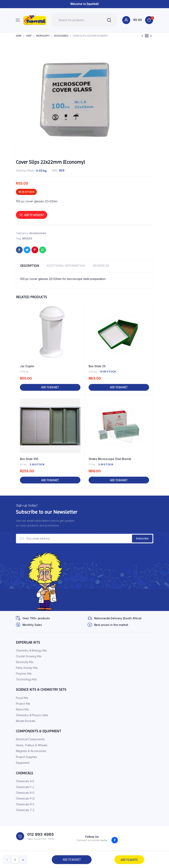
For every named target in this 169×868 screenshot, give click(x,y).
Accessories (61, 36)
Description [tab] (29, 266)
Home (19, 36)
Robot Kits (22, 709)
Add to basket (72, 860)
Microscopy (43, 36)
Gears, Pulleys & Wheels (32, 745)
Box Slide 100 (29, 459)
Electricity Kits (25, 662)
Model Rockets (26, 721)
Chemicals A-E (25, 781)
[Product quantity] (15, 860)
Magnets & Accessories (31, 751)
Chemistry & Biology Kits (32, 650)
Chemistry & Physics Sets (32, 715)
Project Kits (23, 704)
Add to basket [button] (50, 387)
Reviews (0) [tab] (101, 266)
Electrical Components (30, 739)
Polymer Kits (24, 674)
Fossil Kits (22, 698)
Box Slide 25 (97, 366)
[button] (32, 215)
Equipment (23, 763)
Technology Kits (26, 679)
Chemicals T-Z (25, 810)
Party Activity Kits (27, 668)
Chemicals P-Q (25, 798)
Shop (29, 36)
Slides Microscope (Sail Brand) (110, 459)
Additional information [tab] (66, 266)
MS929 (27, 238)
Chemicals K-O (25, 793)
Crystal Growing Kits (29, 656)
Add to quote (129, 860)
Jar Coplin (27, 366)
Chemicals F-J (25, 787)
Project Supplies (26, 757)
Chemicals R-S (25, 804)
